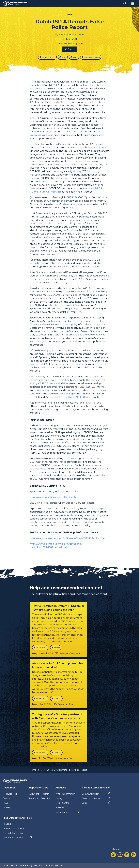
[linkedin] (120, 855)
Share (69, 49)
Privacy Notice (10, 865)
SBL (89, 109)
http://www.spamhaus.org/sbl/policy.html (54, 497)
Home (33, 770)
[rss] (134, 855)
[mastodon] (127, 855)
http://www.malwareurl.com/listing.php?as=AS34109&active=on (67, 538)
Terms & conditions (43, 865)
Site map (59, 865)
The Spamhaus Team (71, 35)
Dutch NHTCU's (77, 397)
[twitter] (113, 855)
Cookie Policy (26, 865)
